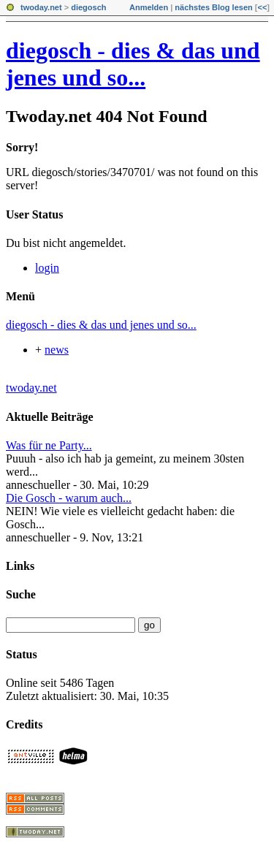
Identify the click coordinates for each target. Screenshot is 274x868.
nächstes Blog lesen (213, 7)
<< (262, 7)
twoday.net (41, 7)
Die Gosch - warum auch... (69, 498)
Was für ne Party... (49, 445)
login (47, 268)
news (57, 350)
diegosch (88, 7)
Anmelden (149, 7)
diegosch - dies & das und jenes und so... (133, 64)
